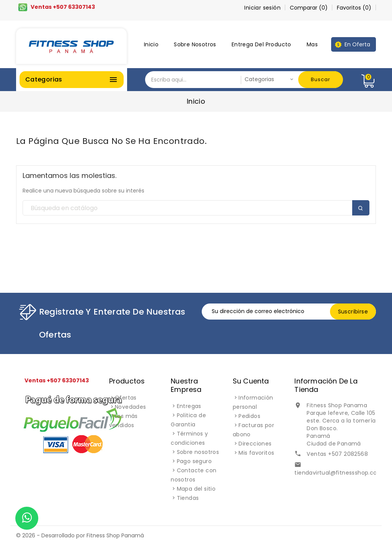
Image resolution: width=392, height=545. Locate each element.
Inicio (151, 44)
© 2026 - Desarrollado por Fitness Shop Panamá (80, 535)
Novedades (131, 407)
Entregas (189, 406)
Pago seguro (194, 461)
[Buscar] (196, 208)
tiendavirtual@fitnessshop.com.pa (343, 473)
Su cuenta (251, 381)
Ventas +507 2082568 (337, 454)
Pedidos (249, 416)
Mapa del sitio (196, 489)
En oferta (357, 44)
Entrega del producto (261, 44)
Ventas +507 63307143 (63, 7)
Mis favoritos (256, 453)
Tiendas (188, 498)
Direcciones (255, 444)
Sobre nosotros (195, 44)
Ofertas (126, 398)
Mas (312, 44)
